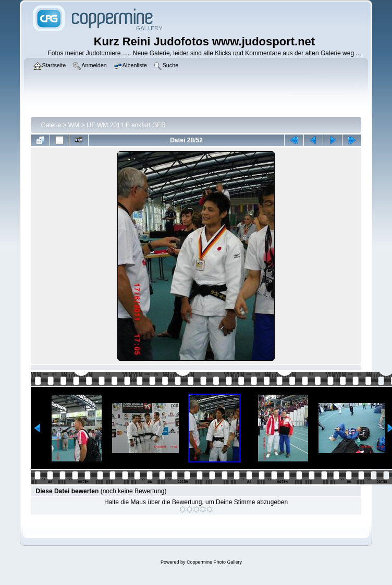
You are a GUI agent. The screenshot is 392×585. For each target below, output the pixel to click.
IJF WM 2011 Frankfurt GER (126, 125)
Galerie (51, 125)
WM (74, 125)
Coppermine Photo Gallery (214, 562)
